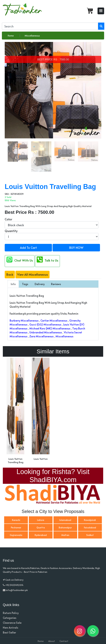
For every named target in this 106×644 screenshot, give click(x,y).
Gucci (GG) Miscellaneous (45, 324)
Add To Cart (28, 247)
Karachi (16, 520)
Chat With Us (20, 259)
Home (11, 36)
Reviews (56, 284)
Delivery (40, 284)
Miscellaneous (32, 36)
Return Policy (11, 613)
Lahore (41, 520)
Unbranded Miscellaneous (46, 332)
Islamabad (65, 520)
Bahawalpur (65, 527)
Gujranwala (16, 535)
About (52, 641)
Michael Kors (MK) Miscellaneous (50, 328)
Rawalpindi (90, 520)
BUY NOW (76, 247)
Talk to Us (47, 259)
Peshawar (16, 527)
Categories (10, 618)
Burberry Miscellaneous (24, 320)
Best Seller (9, 632)
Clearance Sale (12, 623)
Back (10, 274)
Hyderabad (41, 535)
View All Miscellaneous (32, 274)
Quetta (41, 527)
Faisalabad (90, 527)
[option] (15, 412)
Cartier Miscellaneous (54, 320)
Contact (64, 641)
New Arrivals (11, 628)
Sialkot (90, 535)
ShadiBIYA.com (53, 480)
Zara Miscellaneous (42, 336)
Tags (25, 284)
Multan (65, 535)
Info (13, 284)
